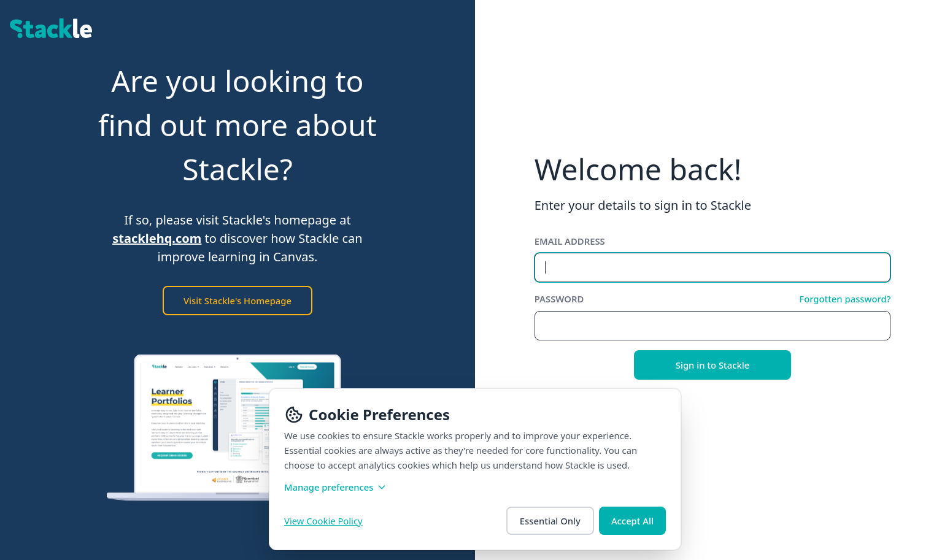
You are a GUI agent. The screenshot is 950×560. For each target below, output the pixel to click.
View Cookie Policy (323, 521)
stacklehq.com (157, 238)
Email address (570, 241)
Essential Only (550, 521)
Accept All (632, 521)
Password (559, 299)
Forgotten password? (845, 299)
